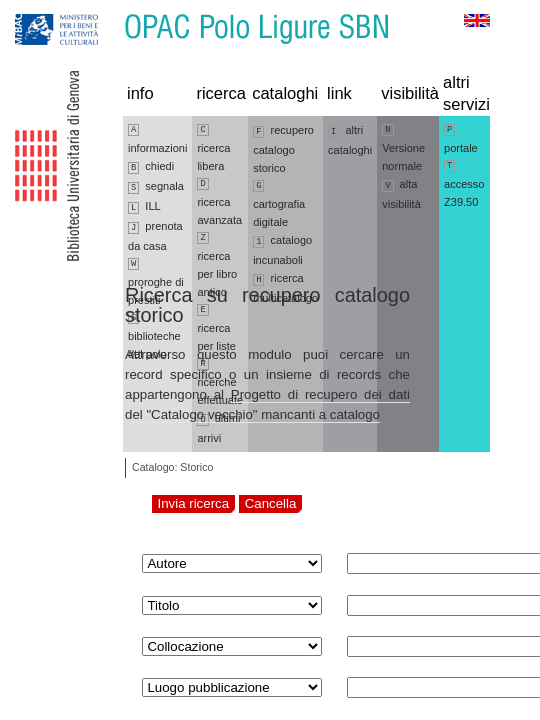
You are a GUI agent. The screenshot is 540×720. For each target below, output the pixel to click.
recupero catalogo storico (283, 149)
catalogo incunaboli (282, 250)
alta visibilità (401, 194)
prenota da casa (155, 236)
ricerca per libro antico (217, 265)
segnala (156, 187)
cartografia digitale (279, 204)
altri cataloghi (350, 140)
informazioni (157, 139)
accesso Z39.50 (464, 184)
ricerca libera (213, 148)
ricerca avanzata (219, 202)
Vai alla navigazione (39, 9)
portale (461, 139)
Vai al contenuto (113, 9)
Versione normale (403, 148)
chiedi (151, 167)
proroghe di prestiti (156, 282)
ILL (144, 207)
